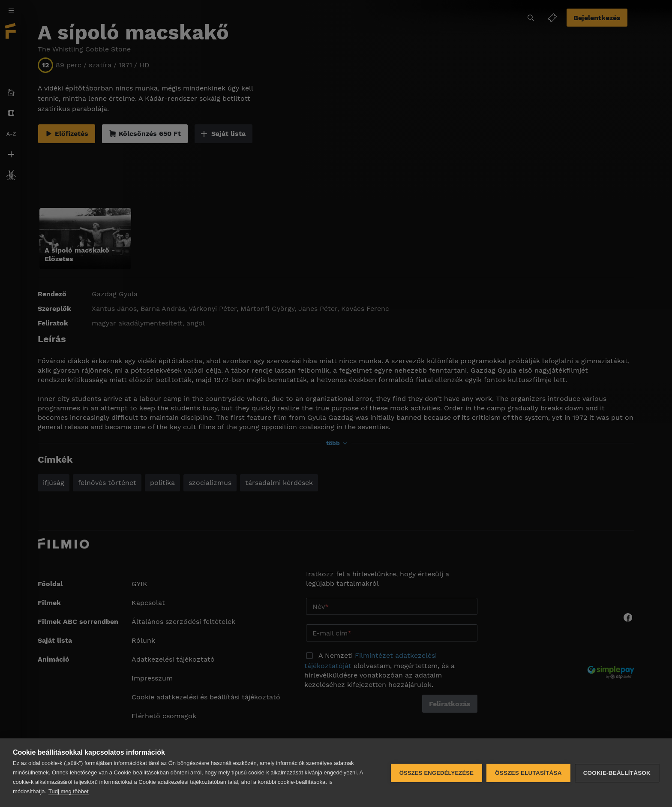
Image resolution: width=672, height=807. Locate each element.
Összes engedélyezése (436, 773)
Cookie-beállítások (617, 773)
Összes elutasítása (528, 773)
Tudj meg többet (68, 791)
